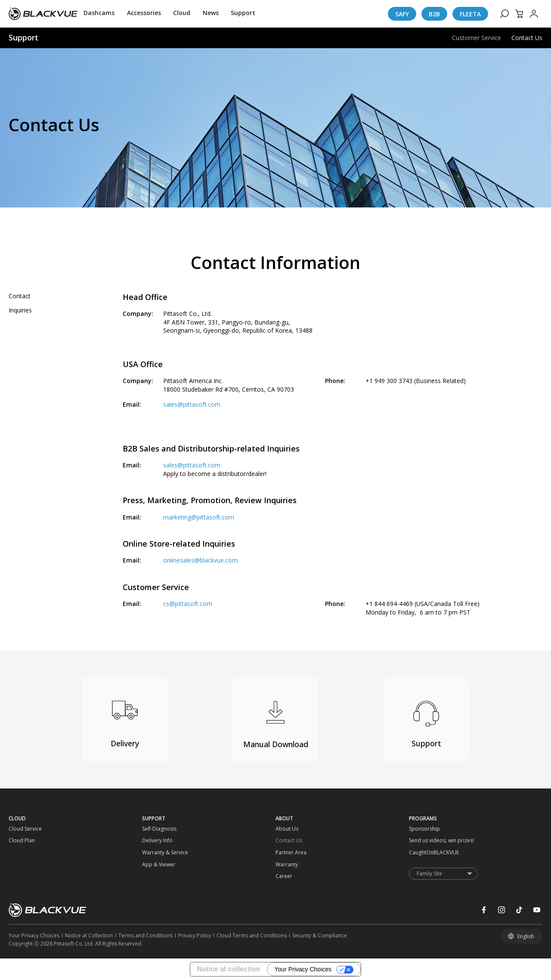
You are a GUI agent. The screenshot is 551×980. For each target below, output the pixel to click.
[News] (211, 14)
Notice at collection (229, 969)
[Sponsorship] (426, 829)
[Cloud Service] (25, 829)
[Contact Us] (292, 841)
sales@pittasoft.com (192, 404)
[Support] (243, 14)
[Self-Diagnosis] (159, 829)
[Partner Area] (292, 853)
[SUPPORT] (209, 819)
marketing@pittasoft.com (199, 517)
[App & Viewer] (159, 865)
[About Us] (292, 829)
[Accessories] (144, 14)
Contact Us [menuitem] (527, 38)
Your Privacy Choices (303, 969)
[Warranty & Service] (159, 853)
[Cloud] (182, 14)
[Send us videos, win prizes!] (426, 841)
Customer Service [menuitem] (477, 38)
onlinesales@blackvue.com (200, 560)
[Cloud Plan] (25, 841)
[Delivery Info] (159, 841)
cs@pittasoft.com (188, 604)
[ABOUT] (342, 819)
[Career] (292, 876)
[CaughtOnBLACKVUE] (426, 853)
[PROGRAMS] (476, 819)
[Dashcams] (99, 14)
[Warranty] (292, 865)
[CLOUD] (75, 819)
